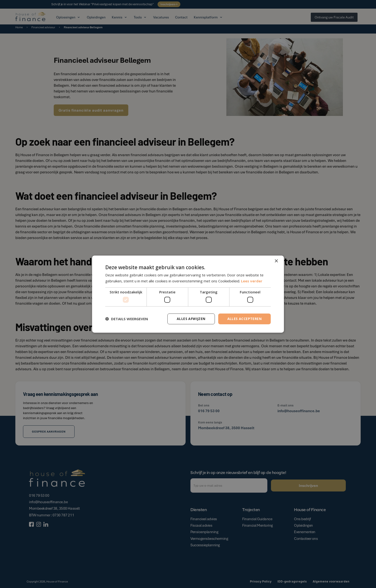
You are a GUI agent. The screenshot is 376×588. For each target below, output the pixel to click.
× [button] (276, 261)
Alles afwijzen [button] (191, 319)
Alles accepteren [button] (244, 319)
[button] (127, 319)
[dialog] (188, 294)
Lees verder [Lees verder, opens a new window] (252, 281)
